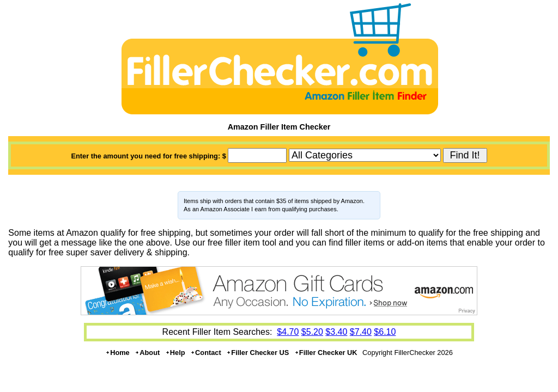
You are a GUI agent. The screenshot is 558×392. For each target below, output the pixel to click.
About (147, 353)
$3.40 (336, 332)
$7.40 (361, 332)
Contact (206, 353)
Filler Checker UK (326, 353)
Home (117, 353)
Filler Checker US (257, 353)
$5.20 (312, 332)
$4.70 (288, 332)
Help (175, 353)
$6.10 (385, 332)
